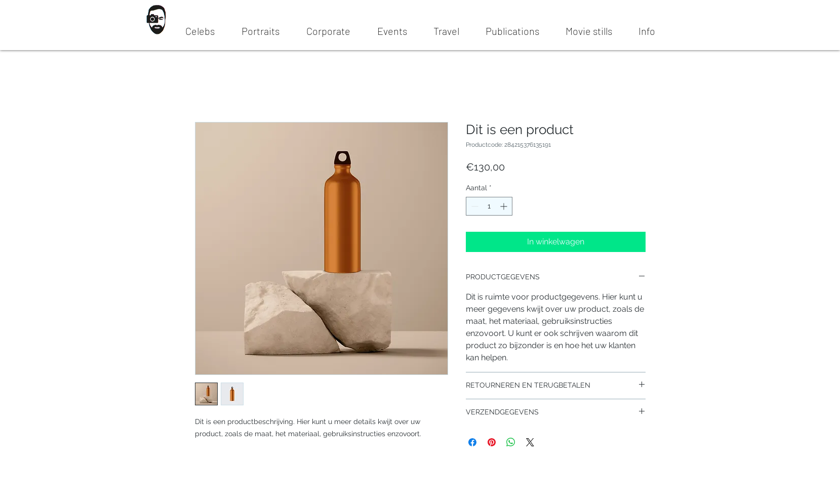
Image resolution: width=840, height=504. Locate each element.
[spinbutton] (489, 206)
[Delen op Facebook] (472, 442)
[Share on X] (530, 442)
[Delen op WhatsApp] (511, 442)
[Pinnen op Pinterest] (492, 442)
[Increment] (505, 206)
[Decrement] (474, 206)
